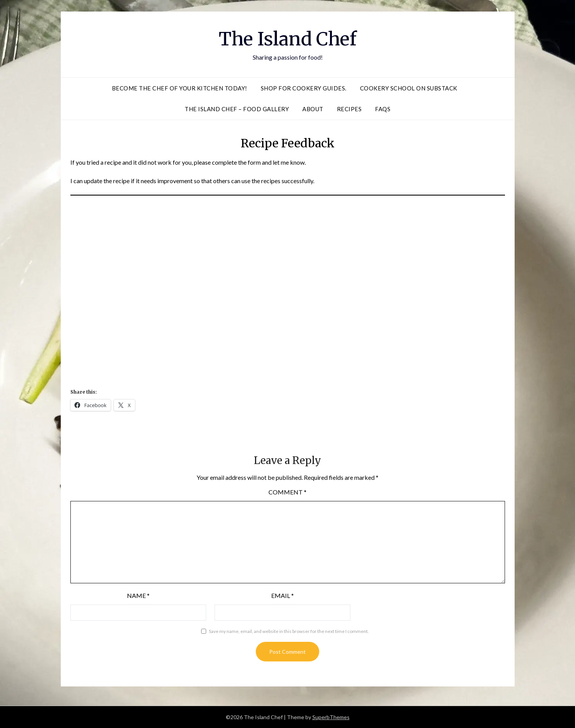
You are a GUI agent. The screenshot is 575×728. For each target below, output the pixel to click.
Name (138, 595)
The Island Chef (288, 39)
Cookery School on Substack (409, 88)
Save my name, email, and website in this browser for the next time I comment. (289, 631)
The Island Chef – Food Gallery (237, 109)
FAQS (383, 109)
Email (282, 595)
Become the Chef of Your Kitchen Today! (180, 88)
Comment (287, 492)
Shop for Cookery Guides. (304, 88)
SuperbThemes (331, 717)
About (313, 109)
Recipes (349, 109)
